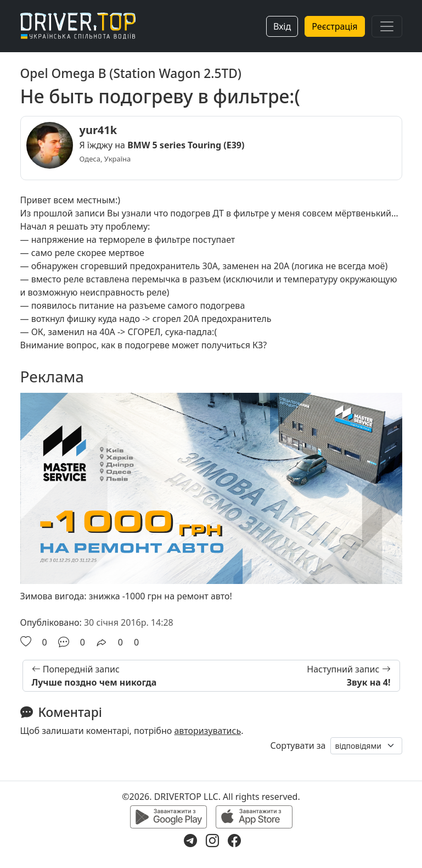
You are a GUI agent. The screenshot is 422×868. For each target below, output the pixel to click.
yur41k (99, 130)
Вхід (282, 26)
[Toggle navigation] (387, 26)
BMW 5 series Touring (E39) (186, 145)
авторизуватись (207, 731)
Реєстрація (334, 26)
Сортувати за (298, 745)
